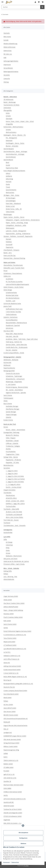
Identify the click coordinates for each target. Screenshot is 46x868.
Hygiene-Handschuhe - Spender (16, 393)
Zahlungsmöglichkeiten (11, 61)
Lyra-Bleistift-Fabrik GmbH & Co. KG (15, 649)
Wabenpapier (10, 228)
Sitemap (6, 82)
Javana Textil (8, 306)
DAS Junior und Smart (10, 559)
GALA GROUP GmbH (10, 708)
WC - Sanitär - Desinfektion (14, 390)
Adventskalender (9, 579)
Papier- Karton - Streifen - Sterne (14, 217)
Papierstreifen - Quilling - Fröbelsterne (18, 234)
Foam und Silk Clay (10, 255)
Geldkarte (9, 176)
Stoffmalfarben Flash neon (14, 309)
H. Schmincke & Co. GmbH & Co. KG (15, 635)
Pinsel (5, 271)
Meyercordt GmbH (9, 642)
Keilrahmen (10, 328)
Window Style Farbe (12, 295)
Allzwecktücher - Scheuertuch (15, 379)
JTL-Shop (26, 866)
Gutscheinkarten (11, 190)
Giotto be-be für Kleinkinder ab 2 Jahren (16, 561)
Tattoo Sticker (10, 212)
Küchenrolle (7, 362)
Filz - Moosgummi (11, 138)
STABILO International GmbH (13, 792)
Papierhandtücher (9, 368)
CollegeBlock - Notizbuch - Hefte (16, 225)
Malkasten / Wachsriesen (14, 556)
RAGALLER (7, 722)
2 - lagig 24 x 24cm (12, 473)
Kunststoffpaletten (12, 320)
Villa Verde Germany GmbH (12, 739)
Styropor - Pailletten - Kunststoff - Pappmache (18, 236)
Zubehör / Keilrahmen (11, 317)
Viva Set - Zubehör (12, 350)
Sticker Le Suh (10, 206)
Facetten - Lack (11, 301)
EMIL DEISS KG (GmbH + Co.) (12, 823)
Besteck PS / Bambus (12, 435)
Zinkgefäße (9, 124)
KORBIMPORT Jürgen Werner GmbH (15, 736)
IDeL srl (6, 729)
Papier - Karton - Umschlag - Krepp (17, 223)
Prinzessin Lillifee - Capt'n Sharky (14, 564)
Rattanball (9, 140)
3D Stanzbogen (11, 198)
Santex (6, 628)
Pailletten (9, 242)
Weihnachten (10, 192)
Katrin (6, 757)
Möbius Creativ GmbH (11, 746)
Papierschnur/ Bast (12, 168)
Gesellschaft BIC (9, 802)
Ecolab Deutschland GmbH (12, 670)
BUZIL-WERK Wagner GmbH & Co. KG (15, 677)
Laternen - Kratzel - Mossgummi (16, 231)
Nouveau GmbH (9, 614)
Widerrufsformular (10, 47)
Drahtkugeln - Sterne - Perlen (15, 143)
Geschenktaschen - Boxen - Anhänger (15, 151)
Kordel (8, 165)
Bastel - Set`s (8, 253)
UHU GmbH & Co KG (10, 778)
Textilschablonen (11, 314)
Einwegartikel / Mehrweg (11, 432)
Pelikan (6, 574)
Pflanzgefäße (8, 110)
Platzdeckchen (10, 495)
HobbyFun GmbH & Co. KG (12, 656)
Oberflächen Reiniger (13, 409)
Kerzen (6, 427)
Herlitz (6, 795)
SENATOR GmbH (9, 806)
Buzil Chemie (8, 404)
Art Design (9, 542)
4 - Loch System (11, 384)
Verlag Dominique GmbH (11, 743)
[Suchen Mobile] (21, 7)
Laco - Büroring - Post (10, 577)
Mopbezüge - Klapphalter (14, 382)
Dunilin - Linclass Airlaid (14, 487)
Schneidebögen (11, 201)
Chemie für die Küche (13, 373)
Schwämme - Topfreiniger (14, 376)
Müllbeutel (7, 365)
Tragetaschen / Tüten (13, 454)
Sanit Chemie (8, 395)
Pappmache (10, 247)
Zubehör (9, 417)
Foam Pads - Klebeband (13, 203)
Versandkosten (8, 68)
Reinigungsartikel (9, 371)
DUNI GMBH (7, 788)
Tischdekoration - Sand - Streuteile (15, 525)
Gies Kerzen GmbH (10, 711)
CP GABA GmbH (8, 767)
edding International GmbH (12, 666)
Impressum (6, 862)
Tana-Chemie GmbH (10, 638)
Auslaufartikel (8, 532)
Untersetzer (7, 108)
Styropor (9, 239)
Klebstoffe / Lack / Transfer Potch (14, 268)
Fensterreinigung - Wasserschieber (17, 387)
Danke (8, 184)
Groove (8, 553)
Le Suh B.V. (7, 652)
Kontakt (6, 40)
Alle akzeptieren (23, 833)
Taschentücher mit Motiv (11, 105)
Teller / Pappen (11, 438)
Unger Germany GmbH (11, 596)
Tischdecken (7, 493)
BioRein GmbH (8, 764)
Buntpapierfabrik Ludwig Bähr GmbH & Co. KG (18, 684)
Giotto (8, 550)
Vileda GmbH (8, 600)
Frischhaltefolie (11, 452)
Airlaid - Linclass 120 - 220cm (15, 501)
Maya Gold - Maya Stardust (14, 334)
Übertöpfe (9, 119)
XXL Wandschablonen (13, 298)
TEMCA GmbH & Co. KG (11, 760)
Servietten (7, 468)
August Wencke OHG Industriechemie (15, 725)
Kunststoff (9, 244)
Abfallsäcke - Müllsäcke (11, 360)
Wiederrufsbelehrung (10, 44)
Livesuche (7, 78)
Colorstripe (9, 545)
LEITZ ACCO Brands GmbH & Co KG (15, 799)
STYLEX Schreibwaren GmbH (13, 816)
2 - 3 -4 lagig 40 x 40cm (13, 484)
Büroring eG (7, 680)
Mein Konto (7, 37)
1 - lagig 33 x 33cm (12, 471)
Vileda (6, 401)
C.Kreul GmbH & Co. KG (11, 673)
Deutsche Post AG (9, 687)
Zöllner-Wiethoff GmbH (11, 607)
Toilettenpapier (8, 398)
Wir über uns (8, 54)
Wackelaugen (8, 214)
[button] (35, 2)
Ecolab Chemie (8, 420)
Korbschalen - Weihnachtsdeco (13, 127)
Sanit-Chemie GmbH (10, 624)
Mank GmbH (7, 698)
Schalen (8, 116)
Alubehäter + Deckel (12, 441)
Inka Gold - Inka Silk (12, 336)
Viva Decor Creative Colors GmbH (14, 603)
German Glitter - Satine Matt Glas (16, 345)
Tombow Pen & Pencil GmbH (13, 809)
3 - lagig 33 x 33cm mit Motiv (15, 482)
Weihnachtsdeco (11, 132)
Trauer (8, 187)
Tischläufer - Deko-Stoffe (11, 509)
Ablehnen (23, 844)
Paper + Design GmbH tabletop (13, 610)
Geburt (8, 173)
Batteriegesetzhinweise (11, 71)
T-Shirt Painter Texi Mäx (13, 312)
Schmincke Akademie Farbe (12, 303)
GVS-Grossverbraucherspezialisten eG (16, 718)
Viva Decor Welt (8, 331)
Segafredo (7, 820)
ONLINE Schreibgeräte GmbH (13, 813)
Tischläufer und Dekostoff (14, 515)
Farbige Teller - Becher (11, 457)
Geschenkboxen (11, 157)
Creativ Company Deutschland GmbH (15, 691)
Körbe (8, 113)
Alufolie (8, 449)
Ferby (8, 548)
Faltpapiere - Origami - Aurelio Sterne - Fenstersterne (23, 220)
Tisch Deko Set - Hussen (11, 520)
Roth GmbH (7, 621)
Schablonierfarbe (11, 293)
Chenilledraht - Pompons (11, 250)
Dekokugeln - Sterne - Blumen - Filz (15, 135)
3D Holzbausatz (8, 99)
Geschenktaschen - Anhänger (15, 154)
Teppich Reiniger (11, 414)
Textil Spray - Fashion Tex (14, 342)
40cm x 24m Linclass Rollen (14, 517)
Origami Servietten (10, 490)
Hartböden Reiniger (12, 406)
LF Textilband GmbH (10, 645)
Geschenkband (8, 160)
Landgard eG (8, 732)
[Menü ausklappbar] (2, 1)
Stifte (5, 539)
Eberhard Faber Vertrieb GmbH (13, 785)
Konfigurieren (23, 838)
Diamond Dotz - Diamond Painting (14, 258)
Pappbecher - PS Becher (13, 460)
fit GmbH (6, 771)
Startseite (7, 33)
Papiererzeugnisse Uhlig (11, 750)
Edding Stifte (8, 571)
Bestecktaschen (8, 465)
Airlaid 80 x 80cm (11, 498)
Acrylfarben (10, 279)
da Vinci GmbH (8, 704)
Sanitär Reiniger (11, 412)
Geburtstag (9, 179)
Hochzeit (9, 182)
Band (7, 162)
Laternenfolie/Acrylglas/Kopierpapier (17, 284)
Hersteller (7, 75)
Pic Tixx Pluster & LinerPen (14, 282)
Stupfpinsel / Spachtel (13, 325)
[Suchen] (42, 7)
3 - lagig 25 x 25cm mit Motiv (15, 476)
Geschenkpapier (9, 149)
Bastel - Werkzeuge (10, 102)
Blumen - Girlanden (12, 146)
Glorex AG (7, 663)
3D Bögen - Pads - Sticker (11, 195)
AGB (5, 58)
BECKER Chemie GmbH (11, 715)
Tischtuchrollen (11, 506)
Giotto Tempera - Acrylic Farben (14, 287)
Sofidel (6, 753)
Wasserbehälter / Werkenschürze (16, 323)
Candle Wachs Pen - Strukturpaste (17, 347)
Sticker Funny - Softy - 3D (14, 209)
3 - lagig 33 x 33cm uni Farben (15, 479)
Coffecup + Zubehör (12, 443)
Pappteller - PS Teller (12, 463)
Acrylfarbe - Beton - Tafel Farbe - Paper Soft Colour (22, 339)
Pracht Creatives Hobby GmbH (13, 617)
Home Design (8, 290)
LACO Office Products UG (11, 659)
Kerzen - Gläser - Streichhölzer (16, 430)
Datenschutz (15, 862)
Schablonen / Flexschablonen (13, 273)
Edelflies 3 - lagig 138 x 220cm (15, 504)
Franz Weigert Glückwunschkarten (14, 171)
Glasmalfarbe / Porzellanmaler (13, 265)
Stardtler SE (7, 781)
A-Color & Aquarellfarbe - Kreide (14, 353)
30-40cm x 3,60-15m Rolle (14, 512)
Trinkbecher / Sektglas (13, 446)
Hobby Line (7, 276)
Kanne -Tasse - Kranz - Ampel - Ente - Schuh (20, 121)
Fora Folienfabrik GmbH (11, 694)
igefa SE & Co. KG (9, 774)
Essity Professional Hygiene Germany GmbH (17, 631)
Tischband (7, 523)
